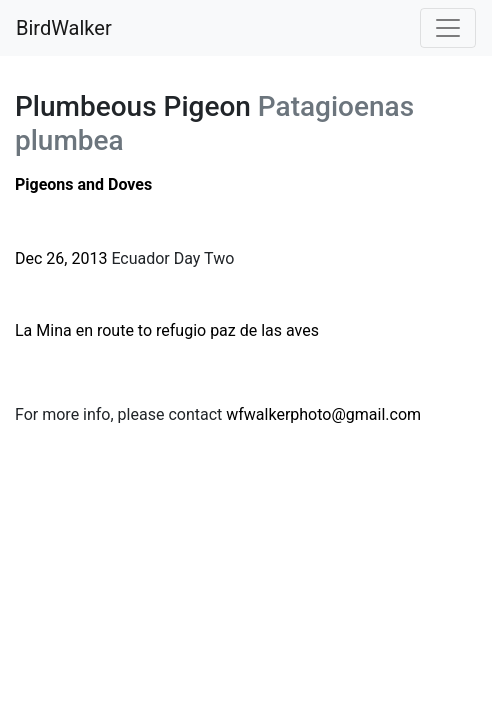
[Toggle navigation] (448, 28)
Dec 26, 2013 (61, 258)
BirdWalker (64, 28)
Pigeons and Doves (83, 184)
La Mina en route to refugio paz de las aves (167, 330)
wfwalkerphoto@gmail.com (323, 414)
